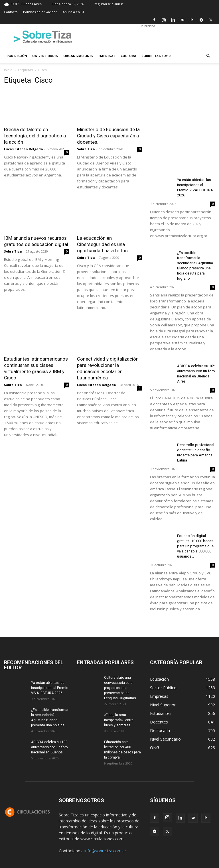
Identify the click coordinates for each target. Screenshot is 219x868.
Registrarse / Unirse (109, 4)
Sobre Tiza (86, 149)
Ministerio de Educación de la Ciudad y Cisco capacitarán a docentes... (108, 136)
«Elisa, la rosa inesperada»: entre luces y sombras (119, 720)
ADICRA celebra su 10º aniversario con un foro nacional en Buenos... (49, 747)
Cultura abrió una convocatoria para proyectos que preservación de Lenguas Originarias (120, 688)
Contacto (11, 12)
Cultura (128, 56)
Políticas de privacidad (40, 12)
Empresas (107, 56)
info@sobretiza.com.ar (105, 851)
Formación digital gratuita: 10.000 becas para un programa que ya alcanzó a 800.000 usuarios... (195, 546)
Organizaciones (78, 56)
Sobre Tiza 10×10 (156, 56)
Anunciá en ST (74, 12)
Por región (17, 56)
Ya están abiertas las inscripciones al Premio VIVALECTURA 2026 (50, 688)
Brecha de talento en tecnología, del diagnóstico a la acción (35, 136)
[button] (208, 56)
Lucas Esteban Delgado (23, 149)
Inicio (8, 70)
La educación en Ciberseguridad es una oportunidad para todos (102, 244)
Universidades (45, 56)
